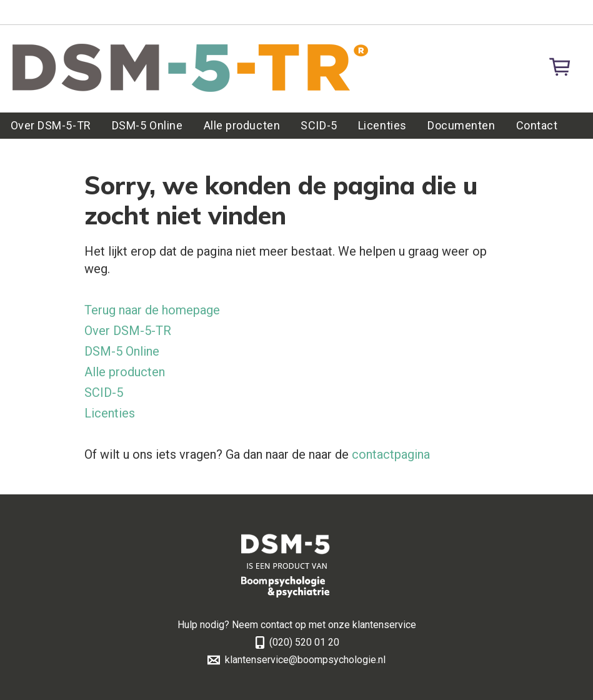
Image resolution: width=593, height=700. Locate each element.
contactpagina (391, 454)
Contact (537, 125)
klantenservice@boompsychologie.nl (305, 660)
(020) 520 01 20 (304, 642)
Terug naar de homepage (152, 310)
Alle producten (242, 125)
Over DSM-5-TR (51, 125)
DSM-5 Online (147, 125)
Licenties (382, 125)
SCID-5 (319, 125)
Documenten (461, 125)
